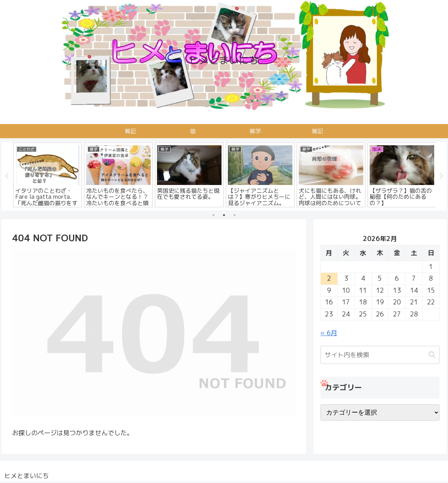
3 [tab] (235, 215)
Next (441, 176)
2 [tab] (224, 215)
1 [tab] (213, 215)
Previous (7, 176)
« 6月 (329, 333)
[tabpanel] (47, 175)
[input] (380, 355)
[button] (432, 355)
